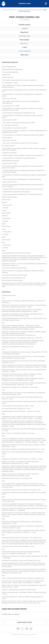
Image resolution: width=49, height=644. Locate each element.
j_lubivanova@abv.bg (24, 51)
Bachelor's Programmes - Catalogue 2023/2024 (15, 10)
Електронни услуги (25, 623)
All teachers (25, 20)
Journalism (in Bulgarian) (36, 10)
